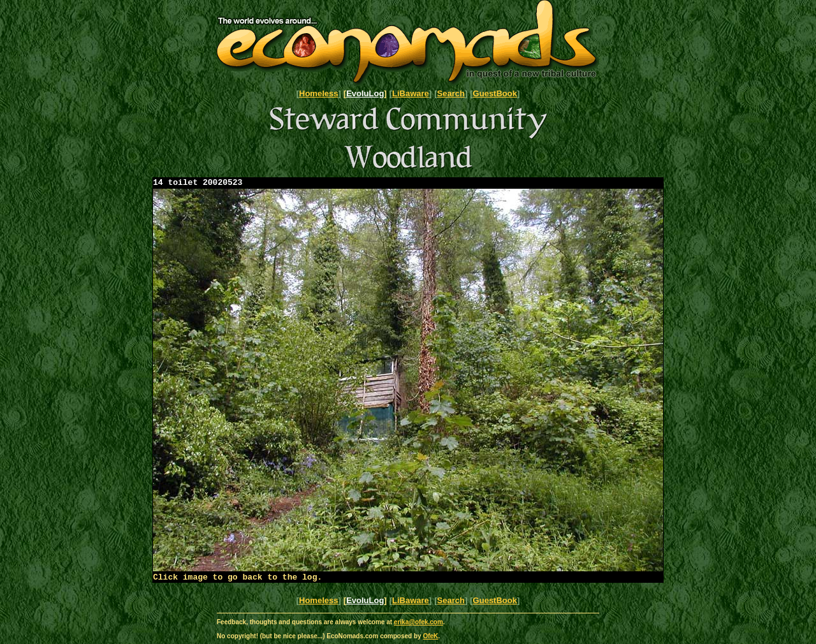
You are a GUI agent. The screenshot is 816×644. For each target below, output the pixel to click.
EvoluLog (365, 93)
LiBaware (411, 93)
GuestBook (495, 93)
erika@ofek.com (419, 626)
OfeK (430, 640)
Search (451, 93)
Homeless (318, 93)
